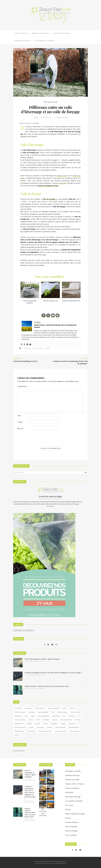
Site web (20, 429)
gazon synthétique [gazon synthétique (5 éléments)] (44, 716)
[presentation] (33, 438)
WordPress (63, 863)
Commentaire (22, 388)
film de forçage (49, 199)
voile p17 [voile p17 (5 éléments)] (17, 735)
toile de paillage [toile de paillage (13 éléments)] (74, 727)
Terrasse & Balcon (72, 822)
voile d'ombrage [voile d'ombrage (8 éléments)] (74, 731)
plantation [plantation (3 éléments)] (54, 724)
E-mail (20, 422)
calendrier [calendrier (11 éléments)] (32, 712)
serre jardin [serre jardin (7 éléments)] (40, 727)
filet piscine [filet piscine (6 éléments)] (18, 716)
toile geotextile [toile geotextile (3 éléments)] (19, 731)
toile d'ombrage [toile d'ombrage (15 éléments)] (60, 727)
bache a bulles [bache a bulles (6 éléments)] (40, 708)
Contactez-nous (19, 751)
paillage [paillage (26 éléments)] (29, 724)
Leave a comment (62, 117)
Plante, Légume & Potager (75, 814)
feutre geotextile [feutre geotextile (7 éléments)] (43, 712)
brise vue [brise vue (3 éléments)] (73, 708)
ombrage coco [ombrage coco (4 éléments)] (19, 724)
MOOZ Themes (46, 863)
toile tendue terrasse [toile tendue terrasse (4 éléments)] (45, 731)
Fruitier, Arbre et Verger (75, 784)
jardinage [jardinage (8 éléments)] (46, 720)
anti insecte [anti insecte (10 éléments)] (18, 708)
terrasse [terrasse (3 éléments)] (50, 727)
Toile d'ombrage (71, 827)
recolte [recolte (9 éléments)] (31, 727)
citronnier (63, 183)
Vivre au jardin (22, 33)
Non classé (69, 805)
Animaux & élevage (23, 41)
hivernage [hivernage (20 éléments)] (72, 716)
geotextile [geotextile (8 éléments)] (56, 716)
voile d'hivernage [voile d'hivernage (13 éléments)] (60, 731)
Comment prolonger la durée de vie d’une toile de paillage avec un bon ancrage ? (53, 673)
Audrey (36, 117)
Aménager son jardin (41, 33)
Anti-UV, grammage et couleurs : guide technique (42, 659)
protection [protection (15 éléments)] (72, 724)
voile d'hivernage (38, 348)
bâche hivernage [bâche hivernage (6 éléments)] (20, 712)
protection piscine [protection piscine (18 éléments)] (20, 727)
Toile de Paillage (71, 831)
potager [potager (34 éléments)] (63, 724)
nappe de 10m (62, 176)
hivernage (27, 348)
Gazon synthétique (72, 788)
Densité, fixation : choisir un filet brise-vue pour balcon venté (47, 686)
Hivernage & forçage (50, 102)
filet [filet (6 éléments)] (53, 712)
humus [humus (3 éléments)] (31, 720)
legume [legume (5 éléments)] (55, 720)
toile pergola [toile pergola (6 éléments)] (31, 731)
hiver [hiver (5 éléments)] (64, 716)
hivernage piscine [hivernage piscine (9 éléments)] (20, 720)
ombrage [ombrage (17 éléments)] (78, 720)
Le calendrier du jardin (44, 41)
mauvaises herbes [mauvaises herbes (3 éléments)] (66, 720)
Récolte (68, 818)
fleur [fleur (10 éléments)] (26, 716)
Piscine (68, 809)
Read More (51, 506)
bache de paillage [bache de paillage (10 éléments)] (54, 708)
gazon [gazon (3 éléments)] (33, 716)
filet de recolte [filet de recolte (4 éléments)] (75, 712)
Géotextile (69, 792)
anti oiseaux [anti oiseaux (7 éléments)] (29, 708)
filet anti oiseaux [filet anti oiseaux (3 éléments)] (63, 712)
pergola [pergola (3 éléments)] (38, 724)
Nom (20, 416)
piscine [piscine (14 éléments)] (46, 724)
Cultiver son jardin (62, 33)
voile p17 (47, 348)
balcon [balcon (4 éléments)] (65, 708)
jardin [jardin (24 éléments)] (38, 720)
